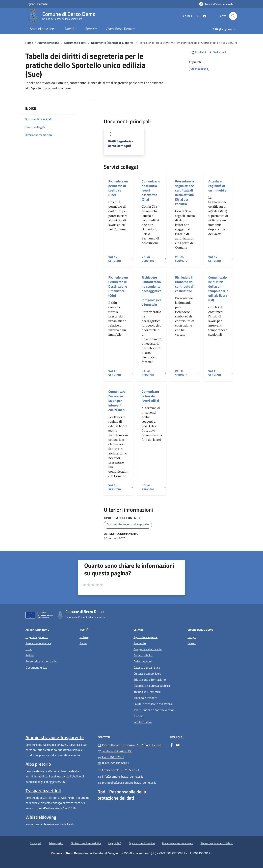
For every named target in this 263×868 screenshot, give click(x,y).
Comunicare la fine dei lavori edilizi (150, 396)
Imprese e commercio (147, 692)
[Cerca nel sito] (233, 16)
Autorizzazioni (143, 661)
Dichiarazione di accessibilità (86, 843)
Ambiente (140, 643)
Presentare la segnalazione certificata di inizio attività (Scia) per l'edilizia (185, 193)
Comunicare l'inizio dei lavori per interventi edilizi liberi (117, 401)
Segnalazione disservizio (142, 843)
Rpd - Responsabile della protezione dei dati (122, 795)
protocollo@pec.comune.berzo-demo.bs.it (127, 783)
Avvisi (83, 643)
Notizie (84, 637)
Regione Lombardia (37, 4)
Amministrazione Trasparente (55, 737)
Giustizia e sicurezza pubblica (152, 686)
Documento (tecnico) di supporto (112, 43)
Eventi (192, 643)
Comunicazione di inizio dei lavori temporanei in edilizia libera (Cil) (218, 289)
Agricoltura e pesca (146, 637)
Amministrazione (48, 43)
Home (29, 43)
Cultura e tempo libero (148, 674)
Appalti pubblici (143, 655)
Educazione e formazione (150, 680)
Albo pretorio (38, 764)
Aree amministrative (38, 643)
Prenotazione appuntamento (178, 843)
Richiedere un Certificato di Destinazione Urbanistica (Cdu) (118, 286)
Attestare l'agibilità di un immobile (217, 186)
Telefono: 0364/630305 (115, 751)
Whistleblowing (41, 817)
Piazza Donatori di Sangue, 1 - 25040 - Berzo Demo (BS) (131, 745)
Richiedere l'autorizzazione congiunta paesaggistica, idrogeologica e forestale (152, 291)
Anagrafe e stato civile (148, 649)
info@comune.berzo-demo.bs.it (120, 777)
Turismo (139, 716)
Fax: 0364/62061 (111, 757)
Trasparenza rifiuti (43, 791)
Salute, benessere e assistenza (153, 704)
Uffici (29, 649)
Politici (30, 655)
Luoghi (192, 637)
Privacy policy (56, 843)
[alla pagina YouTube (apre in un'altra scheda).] (203, 16)
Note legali (35, 843)
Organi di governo (37, 637)
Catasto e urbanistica (147, 668)
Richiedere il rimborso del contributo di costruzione (184, 284)
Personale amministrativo (42, 661)
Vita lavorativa (143, 722)
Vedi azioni (217, 53)
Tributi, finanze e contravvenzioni (154, 710)
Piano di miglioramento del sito (217, 843)
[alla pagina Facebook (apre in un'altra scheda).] (197, 16)
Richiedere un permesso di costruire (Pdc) (118, 188)
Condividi (198, 53)
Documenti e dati (75, 43)
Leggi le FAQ (115, 843)
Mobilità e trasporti (145, 698)
